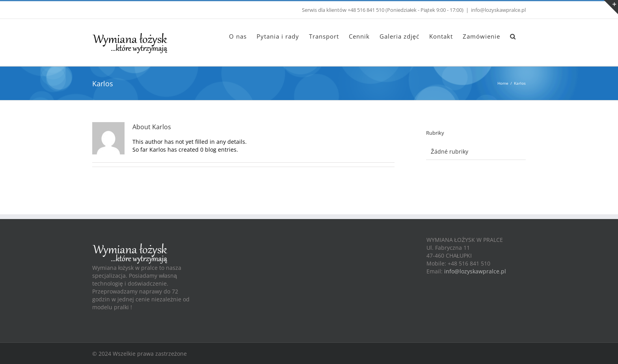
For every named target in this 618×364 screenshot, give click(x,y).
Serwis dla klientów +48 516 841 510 (343, 10)
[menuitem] (238, 36)
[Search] (513, 36)
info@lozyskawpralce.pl (498, 10)
